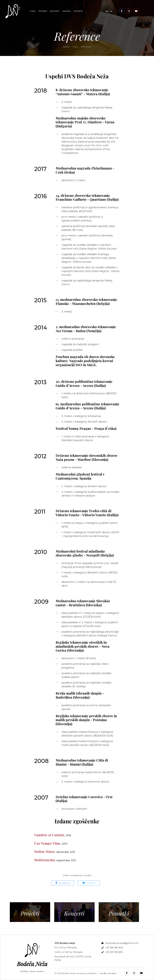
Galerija (66, 11)
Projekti (43, 11)
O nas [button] (32, 11)
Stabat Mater (55, 851)
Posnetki (78, 11)
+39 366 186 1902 (114, 948)
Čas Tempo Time (51, 843)
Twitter (91, 883)
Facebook (64, 883)
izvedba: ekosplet (108, 973)
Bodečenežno (55, 860)
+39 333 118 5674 (114, 952)
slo (109, 11)
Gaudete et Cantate (53, 835)
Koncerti (55, 11)
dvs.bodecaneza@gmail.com (122, 943)
